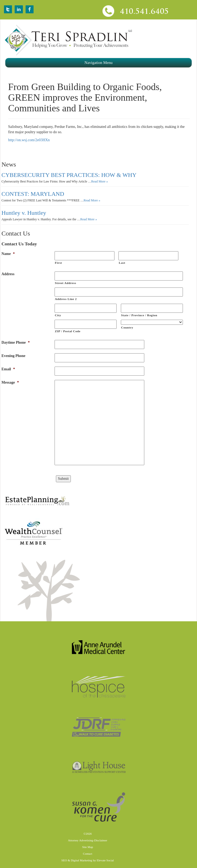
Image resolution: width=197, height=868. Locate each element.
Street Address (65, 283)
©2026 (88, 834)
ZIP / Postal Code (68, 331)
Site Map (88, 847)
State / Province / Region (139, 315)
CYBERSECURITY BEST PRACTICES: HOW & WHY (69, 175)
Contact (88, 854)
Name (8, 254)
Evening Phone (13, 356)
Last (122, 263)
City (58, 315)
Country (127, 327)
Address (8, 274)
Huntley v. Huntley (24, 213)
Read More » (100, 181)
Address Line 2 (66, 299)
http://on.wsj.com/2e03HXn (29, 140)
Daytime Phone (15, 342)
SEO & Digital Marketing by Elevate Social (88, 860)
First (58, 263)
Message (10, 382)
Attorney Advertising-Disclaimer (88, 840)
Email (8, 369)
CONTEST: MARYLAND (33, 194)
